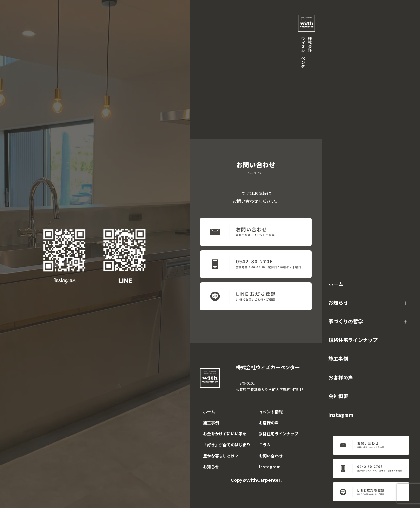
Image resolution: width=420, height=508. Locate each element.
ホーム (336, 284)
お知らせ (338, 303)
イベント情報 (271, 411)
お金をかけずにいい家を (225, 433)
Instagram (341, 415)
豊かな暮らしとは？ (221, 456)
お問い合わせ (271, 456)
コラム (265, 445)
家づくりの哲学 (346, 321)
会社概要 (338, 396)
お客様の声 (341, 377)
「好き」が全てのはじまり (227, 445)
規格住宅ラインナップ (353, 340)
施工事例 (338, 359)
